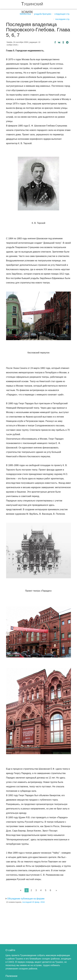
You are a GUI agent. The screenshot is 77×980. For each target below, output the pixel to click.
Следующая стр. (62, 14)
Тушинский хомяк (32, 8)
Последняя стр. (63, 19)
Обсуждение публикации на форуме (26, 899)
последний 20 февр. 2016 (33, 902)
